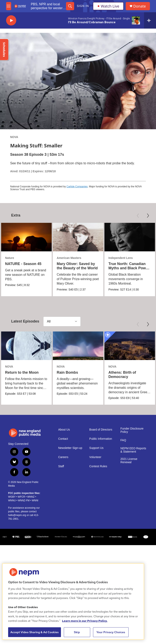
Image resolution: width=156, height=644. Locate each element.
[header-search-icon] (70, 6)
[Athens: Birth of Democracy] (123, 346)
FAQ (123, 440)
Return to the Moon (22, 372)
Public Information (101, 439)
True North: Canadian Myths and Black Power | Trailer (130, 268)
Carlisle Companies (77, 187)
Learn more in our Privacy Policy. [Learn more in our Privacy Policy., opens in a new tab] (85, 621)
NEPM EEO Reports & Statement (133, 450)
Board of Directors (101, 430)
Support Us (96, 448)
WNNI (35, 500)
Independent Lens (121, 258)
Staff (61, 466)
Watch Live (108, 6)
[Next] (148, 216)
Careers (63, 457)
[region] (73, 601)
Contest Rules (98, 466)
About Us (64, 430)
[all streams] (150, 20)
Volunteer (95, 457)
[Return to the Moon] (26, 346)
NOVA (14, 137)
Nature (10, 258)
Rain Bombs (72, 372)
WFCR (21, 497)
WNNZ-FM (24, 500)
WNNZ (31, 497)
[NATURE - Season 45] (26, 237)
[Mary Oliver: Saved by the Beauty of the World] (75, 237)
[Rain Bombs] (83, 346)
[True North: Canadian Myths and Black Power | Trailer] (131, 237)
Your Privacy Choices (111, 632)
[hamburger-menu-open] (9, 6)
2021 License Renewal (129, 461)
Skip (77, 632)
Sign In (83, 6)
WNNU (12, 500)
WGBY (12, 497)
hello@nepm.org (17, 515)
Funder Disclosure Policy (132, 430)
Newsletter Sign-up (70, 448)
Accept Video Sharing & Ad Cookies (35, 632)
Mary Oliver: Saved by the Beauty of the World (75, 266)
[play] (11, 20)
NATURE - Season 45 (23, 264)
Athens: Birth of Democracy (116, 375)
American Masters (66, 258)
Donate (140, 6)
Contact (63, 439)
